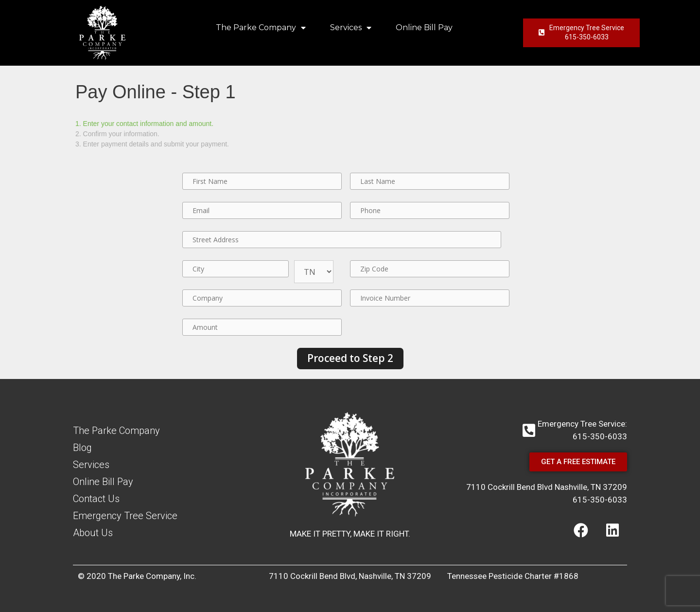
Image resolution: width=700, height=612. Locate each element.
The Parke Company (261, 28)
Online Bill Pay (424, 27)
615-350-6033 (600, 500)
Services (351, 28)
